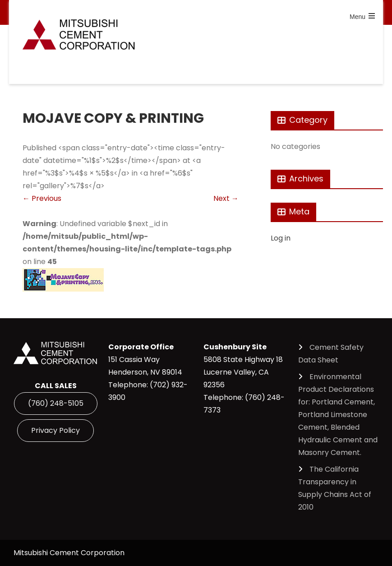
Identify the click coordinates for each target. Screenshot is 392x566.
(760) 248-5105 (56, 403)
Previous (42, 198)
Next (226, 198)
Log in (281, 238)
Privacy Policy (55, 430)
